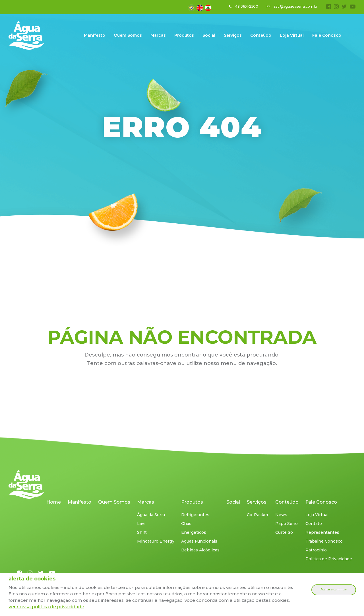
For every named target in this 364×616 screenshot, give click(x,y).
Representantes (322, 532)
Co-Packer (258, 515)
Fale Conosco (327, 35)
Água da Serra (151, 515)
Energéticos (194, 532)
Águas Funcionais (199, 541)
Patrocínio (316, 550)
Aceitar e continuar (334, 590)
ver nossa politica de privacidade (46, 607)
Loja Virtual (292, 35)
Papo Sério (287, 524)
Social (209, 35)
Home (54, 502)
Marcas (158, 35)
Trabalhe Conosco (324, 541)
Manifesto (95, 35)
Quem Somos (128, 35)
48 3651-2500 (243, 6)
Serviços (233, 35)
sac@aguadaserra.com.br (292, 6)
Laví (141, 524)
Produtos (184, 35)
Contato (314, 524)
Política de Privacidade (329, 559)
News (281, 515)
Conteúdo (261, 35)
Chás (186, 524)
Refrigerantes (195, 515)
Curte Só (284, 532)
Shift (142, 532)
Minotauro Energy (156, 541)
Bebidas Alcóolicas (200, 550)
